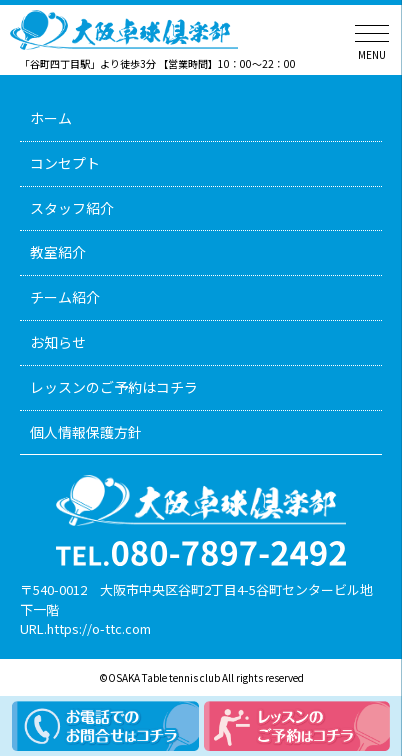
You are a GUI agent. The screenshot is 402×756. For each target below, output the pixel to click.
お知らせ (58, 342)
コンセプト (65, 163)
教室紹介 (58, 252)
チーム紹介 (65, 297)
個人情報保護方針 (86, 432)
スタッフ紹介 (72, 208)
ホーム (51, 118)
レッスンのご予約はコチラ (114, 387)
